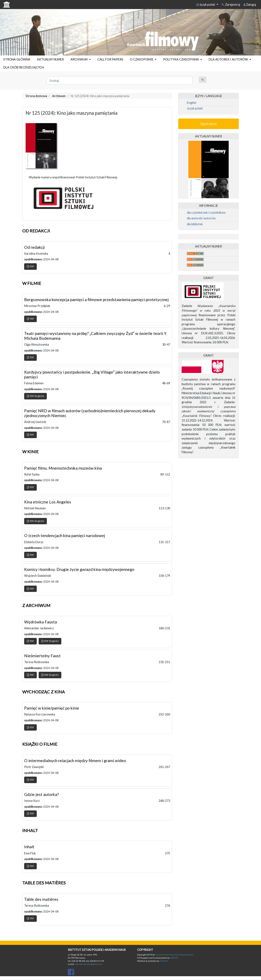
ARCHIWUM (79, 59)
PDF (30, 266)
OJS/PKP (163, 961)
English (192, 103)
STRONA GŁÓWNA (17, 59)
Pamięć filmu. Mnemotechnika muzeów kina (63, 468)
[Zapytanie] (120, 80)
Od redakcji (34, 247)
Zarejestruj (231, 5)
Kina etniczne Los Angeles (48, 502)
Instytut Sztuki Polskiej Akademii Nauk (174, 955)
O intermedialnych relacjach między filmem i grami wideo (75, 761)
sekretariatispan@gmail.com (89, 964)
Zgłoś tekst (208, 124)
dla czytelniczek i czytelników (206, 213)
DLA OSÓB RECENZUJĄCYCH (24, 67)
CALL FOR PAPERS (110, 59)
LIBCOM (174, 958)
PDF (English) (35, 396)
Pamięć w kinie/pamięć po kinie (52, 708)
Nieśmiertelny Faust (42, 656)
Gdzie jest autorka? (41, 794)
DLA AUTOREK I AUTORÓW (229, 59)
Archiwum (59, 96)
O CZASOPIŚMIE (142, 59)
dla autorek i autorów (201, 218)
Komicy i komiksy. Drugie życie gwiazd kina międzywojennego (79, 569)
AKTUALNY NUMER (50, 59)
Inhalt (29, 847)
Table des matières (41, 899)
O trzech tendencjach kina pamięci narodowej (65, 535)
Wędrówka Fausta (41, 622)
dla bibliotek (195, 224)
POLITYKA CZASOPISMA (181, 59)
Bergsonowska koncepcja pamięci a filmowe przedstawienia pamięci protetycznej (96, 300)
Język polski (206, 5)
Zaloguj (250, 5)
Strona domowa (36, 96)
